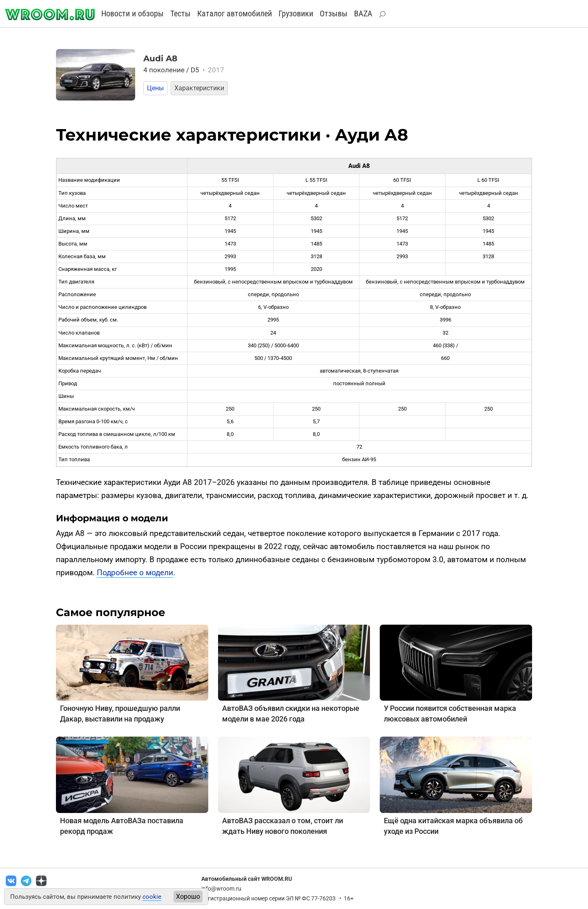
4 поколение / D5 (184, 70)
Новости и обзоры (133, 13)
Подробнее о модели (135, 573)
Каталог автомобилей (235, 13)
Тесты (180, 13)
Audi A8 (160, 58)
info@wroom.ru (221, 889)
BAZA (363, 13)
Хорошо (188, 897)
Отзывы (334, 13)
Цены (155, 88)
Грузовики (296, 13)
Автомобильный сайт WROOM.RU (247, 879)
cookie (152, 897)
